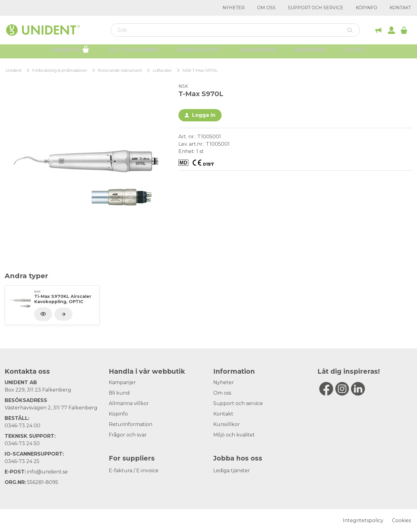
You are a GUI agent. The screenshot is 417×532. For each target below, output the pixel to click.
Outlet (355, 53)
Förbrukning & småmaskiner (60, 70)
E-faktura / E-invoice (134, 471)
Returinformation (131, 424)
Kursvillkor (227, 424)
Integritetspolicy (363, 520)
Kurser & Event (199, 53)
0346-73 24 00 (22, 426)
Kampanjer (310, 53)
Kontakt (400, 8)
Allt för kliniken (133, 53)
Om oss (266, 8)
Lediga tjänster (232, 471)
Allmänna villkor (129, 403)
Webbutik (70, 52)
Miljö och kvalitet (234, 435)
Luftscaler (162, 70)
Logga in (204, 115)
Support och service (316, 8)
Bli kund (119, 393)
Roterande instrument (120, 70)
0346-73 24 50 (22, 443)
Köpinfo (366, 8)
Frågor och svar (128, 435)
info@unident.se (47, 472)
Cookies (401, 520)
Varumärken (258, 53)
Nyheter (234, 8)
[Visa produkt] (63, 314)
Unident (14, 70)
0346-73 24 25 (22, 461)
